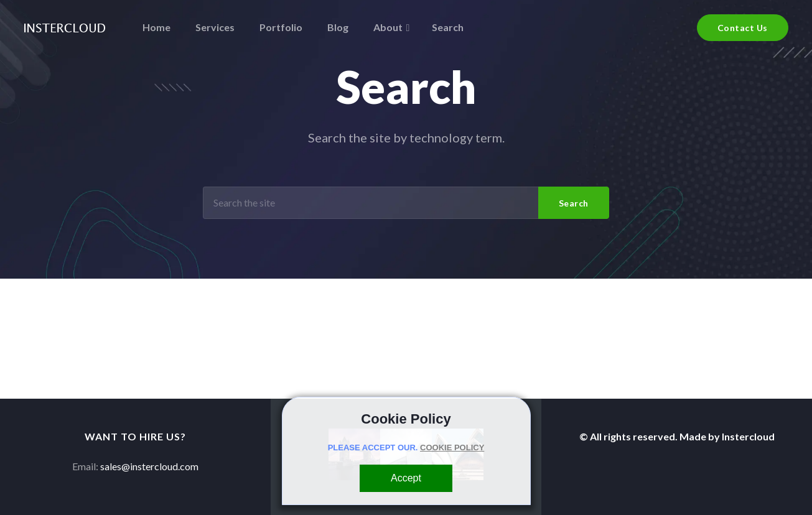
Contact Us (743, 28)
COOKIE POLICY (452, 448)
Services (215, 27)
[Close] (406, 478)
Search (448, 27)
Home (156, 27)
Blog (338, 27)
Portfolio (281, 27)
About (388, 27)
